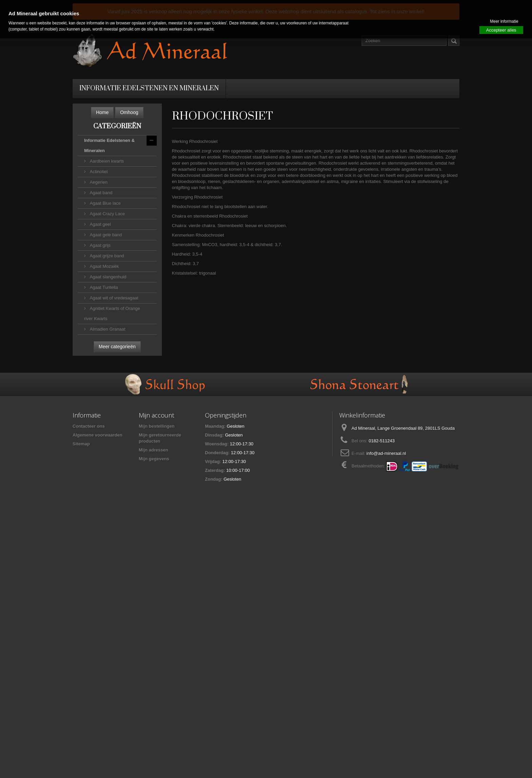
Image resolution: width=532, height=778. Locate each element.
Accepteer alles (501, 30)
